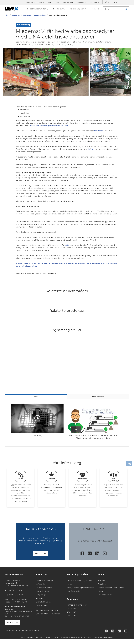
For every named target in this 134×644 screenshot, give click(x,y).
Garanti (90, 637)
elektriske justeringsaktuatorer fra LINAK (50, 126)
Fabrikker (102, 584)
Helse (69, 584)
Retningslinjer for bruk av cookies (32, 637)
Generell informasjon (52, 637)
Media (101, 591)
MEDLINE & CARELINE (77, 605)
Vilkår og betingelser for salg (104, 637)
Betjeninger (41, 595)
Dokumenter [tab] (98, 397)
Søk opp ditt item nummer (48, 614)
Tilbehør (40, 598)
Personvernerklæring (78, 637)
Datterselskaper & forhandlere (111, 588)
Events (50, 2)
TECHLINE (72, 612)
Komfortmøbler (74, 591)
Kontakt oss (41, 553)
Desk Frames (42, 605)
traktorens (99, 131)
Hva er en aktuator (106, 595)
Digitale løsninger (44, 602)
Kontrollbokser (42, 591)
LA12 (90, 149)
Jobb (58, 2)
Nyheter (42, 2)
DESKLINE (72, 609)
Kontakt (102, 580)
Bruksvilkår (65, 637)
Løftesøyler (41, 584)
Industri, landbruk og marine (79, 580)
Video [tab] (36, 397)
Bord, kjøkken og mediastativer (81, 588)
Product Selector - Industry (48, 610)
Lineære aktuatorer (44, 580)
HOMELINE (72, 616)
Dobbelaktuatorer (44, 588)
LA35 (67, 245)
